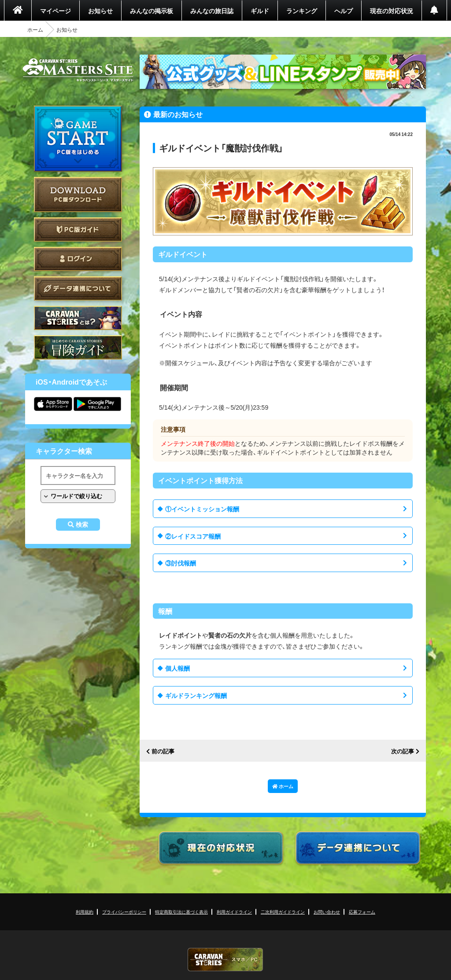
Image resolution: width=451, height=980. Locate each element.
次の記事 (403, 751)
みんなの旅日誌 (212, 11)
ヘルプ (344, 11)
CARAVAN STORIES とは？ (78, 318)
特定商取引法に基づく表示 (181, 912)
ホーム (35, 29)
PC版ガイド (78, 229)
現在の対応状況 (392, 11)
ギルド (260, 11)
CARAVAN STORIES (225, 960)
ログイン (78, 259)
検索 (82, 525)
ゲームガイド (78, 347)
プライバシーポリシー (124, 912)
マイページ (55, 11)
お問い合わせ (327, 912)
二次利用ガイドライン (283, 912)
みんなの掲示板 (152, 11)
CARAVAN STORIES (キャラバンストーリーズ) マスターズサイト (78, 70)
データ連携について (78, 288)
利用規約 (85, 912)
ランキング (302, 11)
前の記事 (163, 751)
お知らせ (100, 11)
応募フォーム (362, 912)
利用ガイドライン (234, 912)
